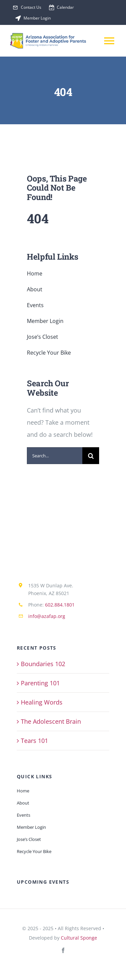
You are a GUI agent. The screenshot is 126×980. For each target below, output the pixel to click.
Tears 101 (34, 741)
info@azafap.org (47, 616)
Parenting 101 (40, 683)
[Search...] (55, 456)
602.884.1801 (60, 605)
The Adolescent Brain (51, 721)
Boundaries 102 (43, 664)
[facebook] (63, 950)
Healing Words (42, 702)
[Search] (91, 456)
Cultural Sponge (79, 938)
